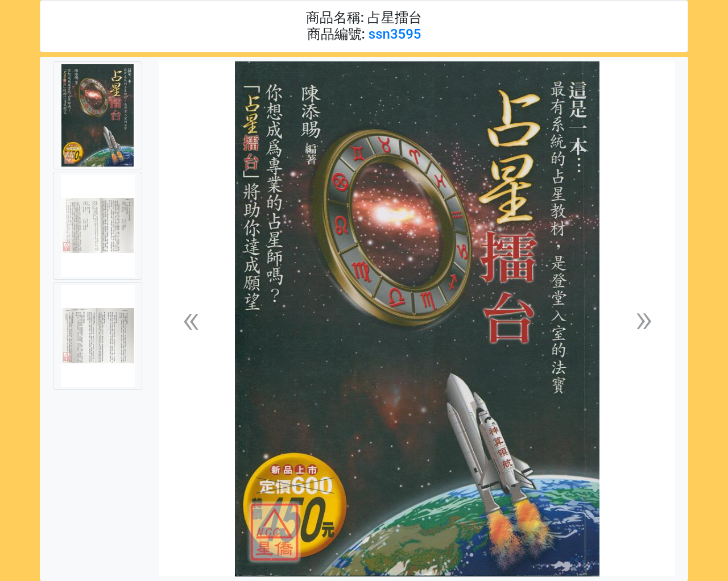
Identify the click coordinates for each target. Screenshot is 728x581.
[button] (191, 319)
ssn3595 (395, 34)
